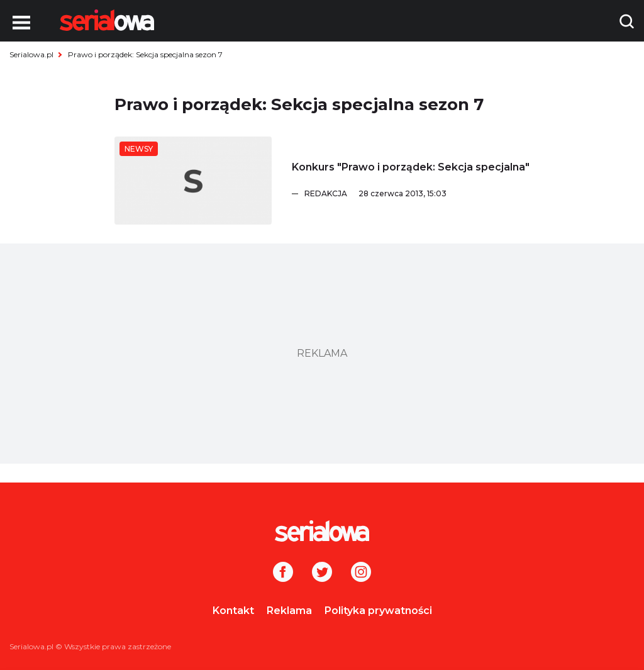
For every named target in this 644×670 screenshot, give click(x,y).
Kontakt (233, 611)
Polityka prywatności (378, 611)
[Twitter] (322, 573)
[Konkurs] (193, 181)
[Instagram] (361, 573)
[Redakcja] (417, 194)
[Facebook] (283, 573)
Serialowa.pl (31, 54)
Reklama (289, 611)
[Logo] (107, 20)
